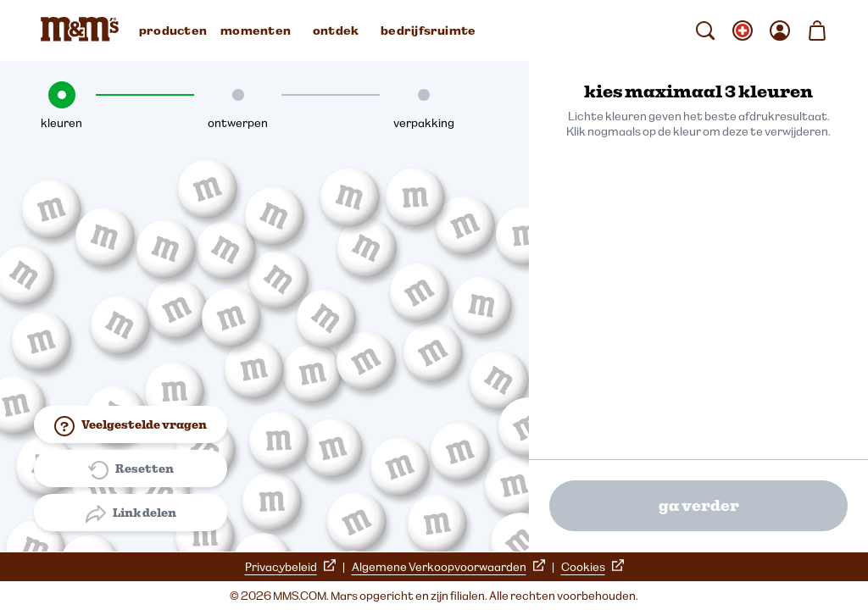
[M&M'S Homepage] (83, 30)
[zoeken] (705, 30)
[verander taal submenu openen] (743, 30)
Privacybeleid (290, 567)
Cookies (593, 567)
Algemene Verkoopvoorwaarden (448, 567)
